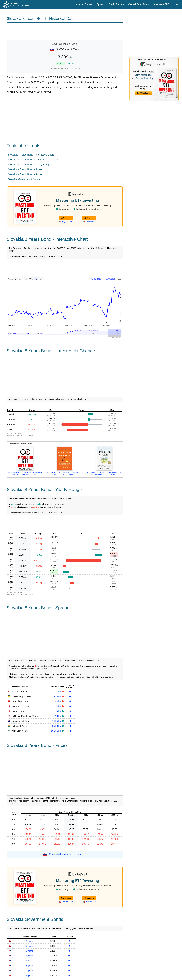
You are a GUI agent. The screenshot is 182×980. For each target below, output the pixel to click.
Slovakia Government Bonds (24, 179)
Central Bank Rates (138, 4)
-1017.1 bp (56, 731)
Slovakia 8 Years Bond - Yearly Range (29, 165)
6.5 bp (58, 706)
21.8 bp (58, 701)
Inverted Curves (84, 4)
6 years (29, 951)
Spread (101, 4)
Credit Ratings (116, 4)
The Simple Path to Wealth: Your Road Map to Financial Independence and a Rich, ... (104, 473)
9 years (29, 961)
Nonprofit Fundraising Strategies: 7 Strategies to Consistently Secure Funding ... (65, 473)
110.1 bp (57, 691)
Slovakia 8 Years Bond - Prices (25, 174)
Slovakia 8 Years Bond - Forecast (68, 854)
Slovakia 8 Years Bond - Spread (26, 169)
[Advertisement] (65, 31)
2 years (29, 941)
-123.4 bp (57, 716)
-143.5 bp (57, 721)
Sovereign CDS (161, 4)
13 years (29, 970)
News (177, 4)
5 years (29, 946)
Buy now (66, 218)
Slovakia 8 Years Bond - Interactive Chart (31, 155)
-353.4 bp (57, 726)
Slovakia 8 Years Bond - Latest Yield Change (33, 160)
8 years (29, 956)
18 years (29, 975)
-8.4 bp (58, 711)
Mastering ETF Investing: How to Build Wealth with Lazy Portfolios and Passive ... (25, 473)
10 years (29, 966)
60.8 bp (58, 696)
